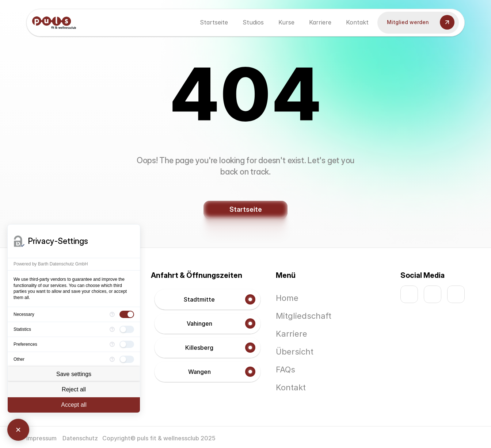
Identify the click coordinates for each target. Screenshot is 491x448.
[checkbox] (127, 314)
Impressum (42, 438)
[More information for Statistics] (112, 329)
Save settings (74, 374)
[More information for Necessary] (112, 314)
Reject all (74, 389)
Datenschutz (80, 438)
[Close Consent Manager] (18, 430)
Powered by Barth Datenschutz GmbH (51, 264)
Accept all (74, 405)
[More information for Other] (112, 359)
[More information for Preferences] (112, 344)
